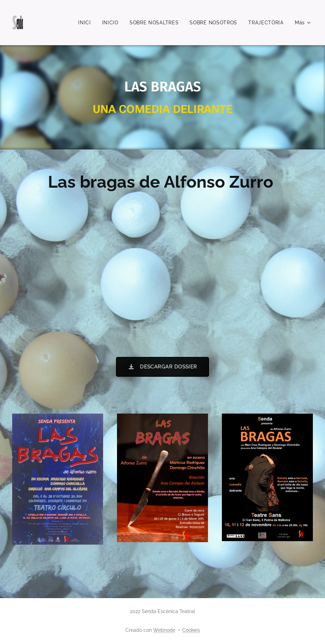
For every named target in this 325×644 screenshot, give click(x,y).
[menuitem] (86, 23)
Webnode (164, 630)
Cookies (191, 630)
